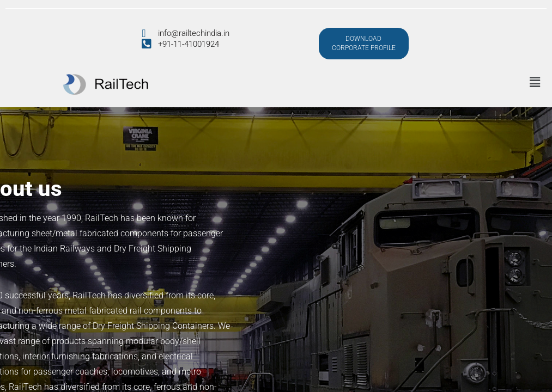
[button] (535, 82)
